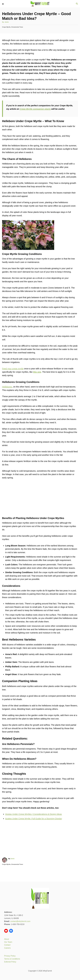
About (7, 939)
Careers (7, 948)
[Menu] (3, 4)
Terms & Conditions (12, 959)
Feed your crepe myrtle (13, 369)
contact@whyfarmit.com (20, 921)
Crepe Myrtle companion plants (35, 109)
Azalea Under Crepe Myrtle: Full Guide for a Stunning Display (34, 819)
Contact (7, 945)
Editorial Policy (10, 962)
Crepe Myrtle (6, 27)
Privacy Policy (10, 956)
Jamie (7, 22)
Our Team (8, 942)
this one (37, 372)
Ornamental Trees (17, 27)
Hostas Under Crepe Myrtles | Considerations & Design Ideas (33, 814)
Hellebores (7, 387)
